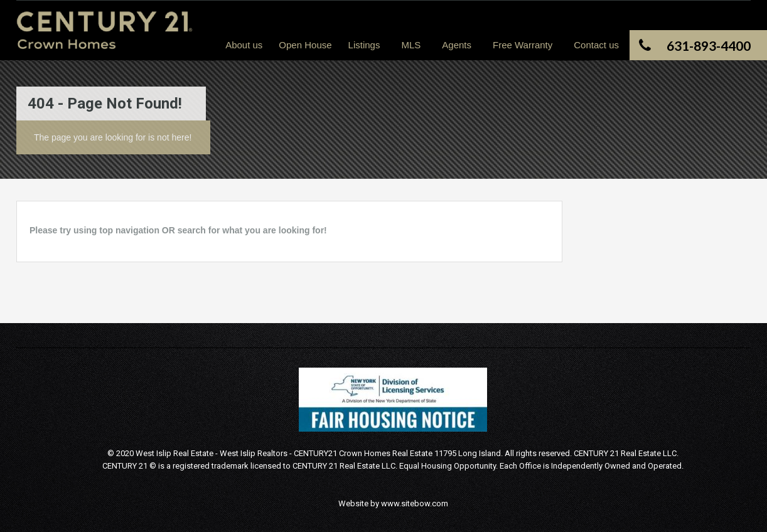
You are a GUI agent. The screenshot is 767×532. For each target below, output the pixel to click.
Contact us (596, 45)
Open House (305, 45)
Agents (457, 45)
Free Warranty (523, 45)
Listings (364, 45)
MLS (411, 45)
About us (244, 45)
